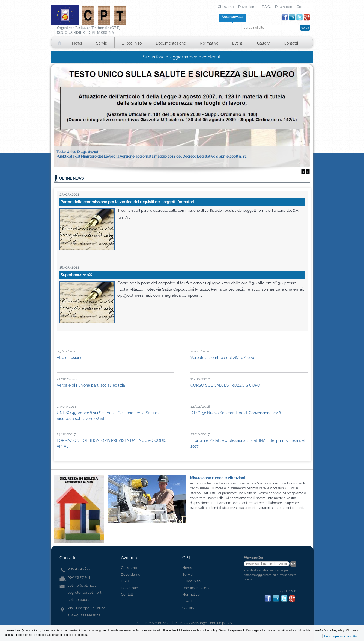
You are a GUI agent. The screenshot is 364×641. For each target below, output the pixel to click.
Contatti (303, 7)
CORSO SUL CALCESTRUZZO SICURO (225, 385)
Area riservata (232, 17)
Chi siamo (226, 7)
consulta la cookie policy (328, 630)
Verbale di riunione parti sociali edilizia (91, 385)
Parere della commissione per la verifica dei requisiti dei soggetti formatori (127, 202)
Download (284, 7)
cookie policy (221, 623)
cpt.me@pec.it (79, 600)
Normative (209, 43)
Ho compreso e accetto (341, 636)
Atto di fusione (70, 358)
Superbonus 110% (76, 275)
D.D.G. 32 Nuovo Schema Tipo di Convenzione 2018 (236, 413)
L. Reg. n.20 (132, 43)
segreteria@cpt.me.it (84, 593)
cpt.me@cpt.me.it (82, 585)
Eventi (238, 43)
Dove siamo (248, 7)
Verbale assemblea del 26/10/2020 (222, 358)
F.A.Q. (266, 7)
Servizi (102, 43)
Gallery (263, 43)
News (77, 43)
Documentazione (171, 43)
